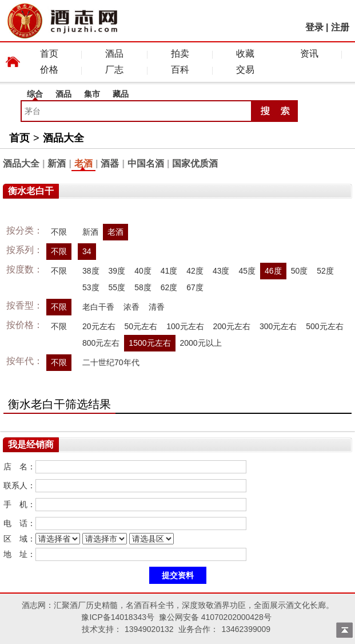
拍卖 (180, 54)
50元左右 (141, 326)
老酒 (83, 163)
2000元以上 (201, 343)
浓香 (131, 307)
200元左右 (232, 326)
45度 (247, 271)
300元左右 (278, 326)
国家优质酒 (195, 163)
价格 (49, 70)
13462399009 (246, 629)
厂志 (114, 70)
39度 (117, 271)
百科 (180, 70)
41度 (169, 271)
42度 (195, 271)
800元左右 (101, 343)
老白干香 (98, 307)
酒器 (110, 163)
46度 (273, 271)
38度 (91, 271)
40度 (143, 271)
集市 (92, 94)
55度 (117, 287)
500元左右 (324, 326)
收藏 (245, 54)
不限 (59, 232)
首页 (49, 54)
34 (87, 251)
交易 (245, 70)
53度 (91, 287)
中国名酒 (146, 163)
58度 (143, 287)
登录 (314, 27)
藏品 (121, 94)
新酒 (57, 163)
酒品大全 (63, 138)
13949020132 (149, 629)
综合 (35, 94)
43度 (221, 271)
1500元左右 (149, 343)
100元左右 (185, 326)
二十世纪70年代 (111, 362)
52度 (325, 271)
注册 (340, 27)
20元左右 (99, 326)
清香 (157, 307)
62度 (169, 287)
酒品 (114, 54)
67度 (195, 287)
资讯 (309, 54)
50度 (300, 271)
